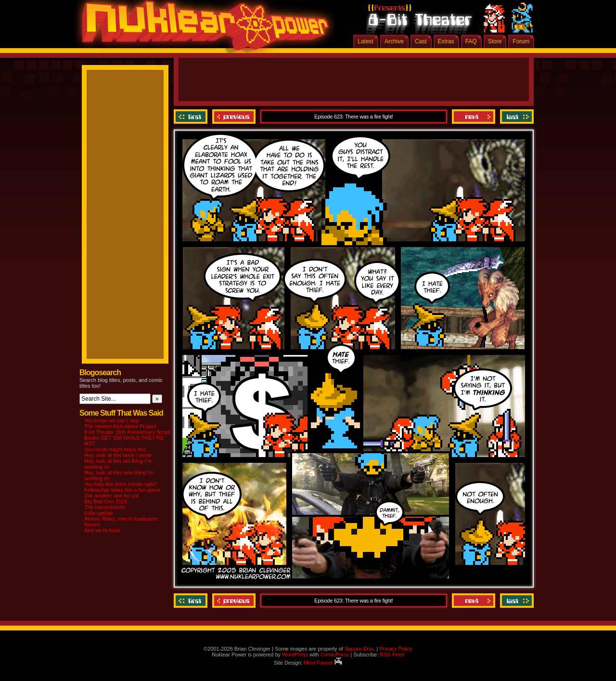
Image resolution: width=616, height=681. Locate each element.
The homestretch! (105, 507)
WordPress (295, 655)
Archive (394, 41)
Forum (521, 41)
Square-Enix (359, 649)
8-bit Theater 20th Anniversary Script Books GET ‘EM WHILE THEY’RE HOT (127, 438)
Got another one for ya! (111, 496)
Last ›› (516, 117)
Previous (234, 117)
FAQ (471, 41)
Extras (446, 41)
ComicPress (335, 655)
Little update (99, 513)
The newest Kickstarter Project (120, 426)
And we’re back (102, 530)
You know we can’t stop (112, 420)
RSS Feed (392, 655)
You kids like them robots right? (121, 484)
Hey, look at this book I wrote (118, 455)
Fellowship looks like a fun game (122, 490)
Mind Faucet (323, 663)
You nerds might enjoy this (115, 449)
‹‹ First (192, 117)
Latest (366, 41)
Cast (421, 41)
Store (495, 41)
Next (474, 117)
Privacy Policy (396, 649)
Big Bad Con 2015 (106, 501)
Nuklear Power (202, 29)
